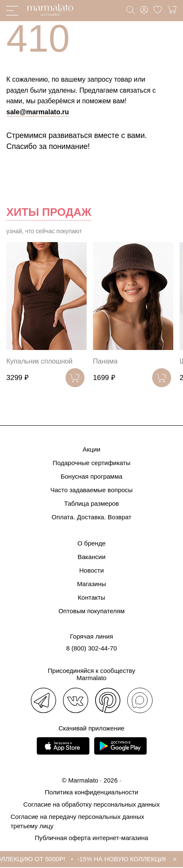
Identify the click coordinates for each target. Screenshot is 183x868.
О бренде (91, 543)
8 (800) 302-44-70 (91, 648)
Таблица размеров (92, 503)
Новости (91, 570)
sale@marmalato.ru (38, 112)
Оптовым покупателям (91, 611)
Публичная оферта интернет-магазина (91, 838)
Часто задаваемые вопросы (91, 490)
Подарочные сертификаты (91, 463)
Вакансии (91, 557)
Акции (92, 449)
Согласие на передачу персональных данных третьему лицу (77, 821)
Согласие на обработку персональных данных (91, 804)
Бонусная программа (91, 476)
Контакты (91, 597)
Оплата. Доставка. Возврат (91, 517)
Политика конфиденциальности (91, 792)
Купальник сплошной (39, 361)
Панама (105, 361)
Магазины (91, 584)
